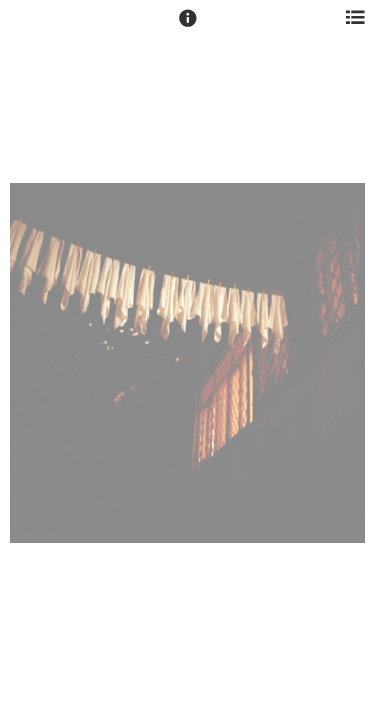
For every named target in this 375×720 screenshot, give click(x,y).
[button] (188, 27)
